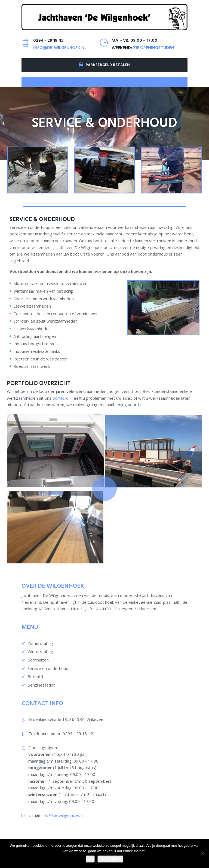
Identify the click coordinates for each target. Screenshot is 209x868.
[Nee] (202, 854)
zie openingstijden (154, 51)
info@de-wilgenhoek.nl (60, 51)
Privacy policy (110, 859)
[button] (55, 85)
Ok (90, 859)
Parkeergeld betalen (104, 68)
